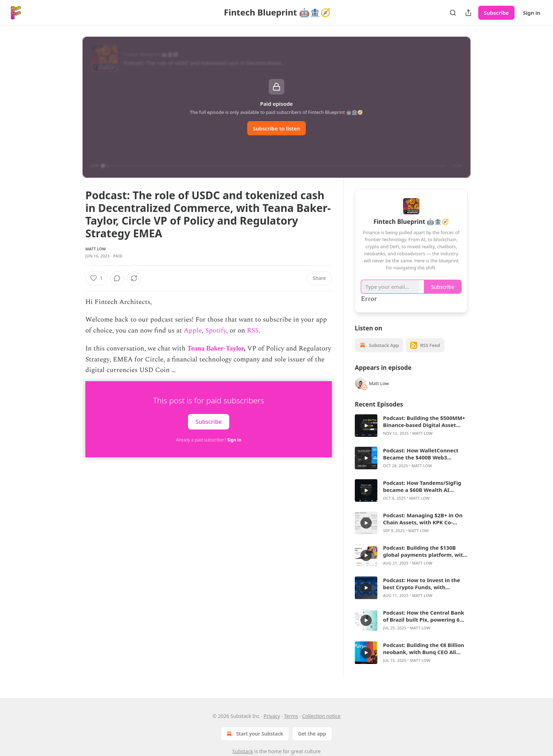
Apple (193, 331)
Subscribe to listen (277, 128)
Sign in (532, 13)
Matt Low (96, 249)
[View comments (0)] (136, 278)
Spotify (216, 331)
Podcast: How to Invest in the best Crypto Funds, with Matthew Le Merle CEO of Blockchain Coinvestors (422, 584)
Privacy (272, 716)
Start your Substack (254, 734)
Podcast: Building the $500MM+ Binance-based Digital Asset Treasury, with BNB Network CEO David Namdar (424, 421)
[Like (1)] (96, 278)
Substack (243, 751)
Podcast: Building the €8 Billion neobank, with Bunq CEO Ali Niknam (424, 648)
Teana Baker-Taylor (215, 348)
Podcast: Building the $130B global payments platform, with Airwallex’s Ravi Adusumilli (425, 551)
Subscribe (496, 13)
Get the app (312, 734)
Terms (291, 716)
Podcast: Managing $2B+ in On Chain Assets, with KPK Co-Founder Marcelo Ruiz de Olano (424, 519)
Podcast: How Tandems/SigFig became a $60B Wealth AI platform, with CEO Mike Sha (422, 486)
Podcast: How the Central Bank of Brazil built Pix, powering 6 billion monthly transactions (424, 616)
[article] (411, 426)
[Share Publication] (468, 13)
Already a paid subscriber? (209, 440)
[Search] (453, 13)
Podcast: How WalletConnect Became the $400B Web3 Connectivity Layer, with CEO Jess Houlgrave (421, 454)
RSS (253, 331)
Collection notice (321, 716)
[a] (366, 426)
